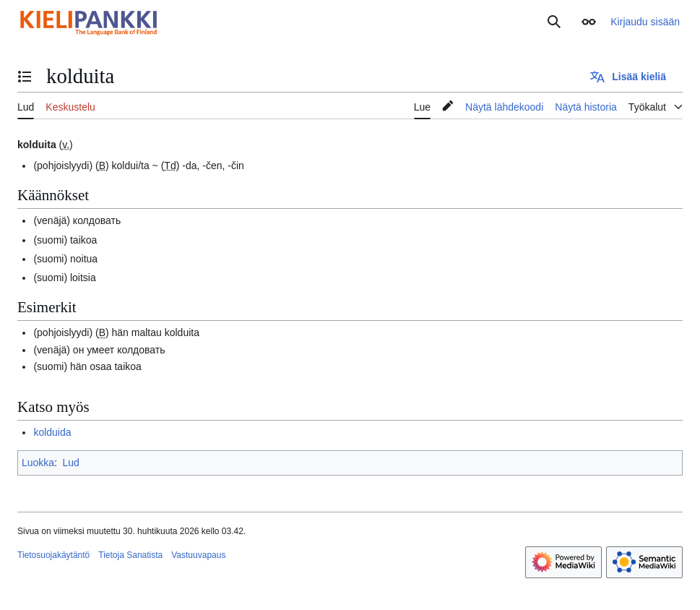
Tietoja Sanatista (130, 555)
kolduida (52, 432)
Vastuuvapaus (198, 555)
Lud (70, 463)
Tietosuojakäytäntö (53, 555)
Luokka (38, 463)
